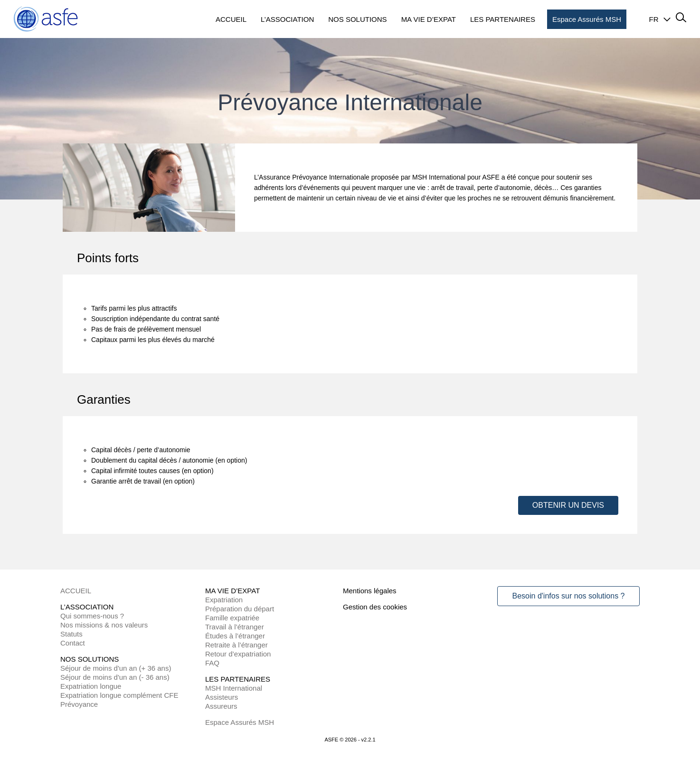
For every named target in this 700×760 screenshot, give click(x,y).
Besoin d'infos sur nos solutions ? (569, 596)
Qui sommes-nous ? (92, 616)
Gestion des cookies (375, 607)
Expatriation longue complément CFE (119, 695)
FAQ (212, 663)
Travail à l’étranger (235, 627)
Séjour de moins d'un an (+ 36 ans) (116, 668)
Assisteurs (222, 697)
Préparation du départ (240, 609)
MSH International (234, 688)
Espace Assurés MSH (240, 722)
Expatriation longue (91, 686)
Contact (73, 643)
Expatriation (224, 600)
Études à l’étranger (235, 636)
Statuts (71, 634)
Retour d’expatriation (238, 654)
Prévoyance (79, 704)
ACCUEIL (76, 591)
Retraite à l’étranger (236, 645)
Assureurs (221, 706)
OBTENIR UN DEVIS (568, 505)
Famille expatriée (232, 618)
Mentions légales (370, 591)
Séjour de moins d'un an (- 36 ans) (115, 677)
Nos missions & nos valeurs (104, 625)
